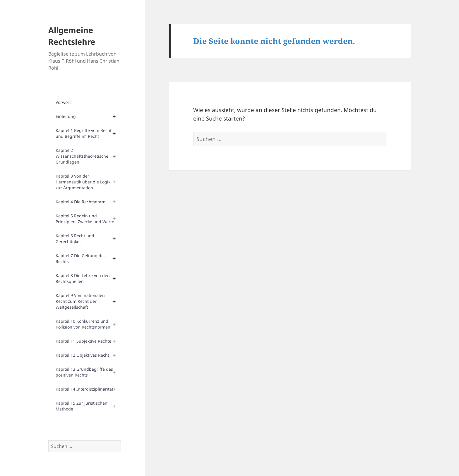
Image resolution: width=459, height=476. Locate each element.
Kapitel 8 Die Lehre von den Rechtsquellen (88, 279)
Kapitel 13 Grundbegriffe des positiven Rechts (88, 372)
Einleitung (88, 116)
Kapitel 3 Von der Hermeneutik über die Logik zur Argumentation (88, 182)
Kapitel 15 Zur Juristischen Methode (88, 406)
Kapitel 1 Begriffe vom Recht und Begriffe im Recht (88, 133)
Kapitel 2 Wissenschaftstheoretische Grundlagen (88, 156)
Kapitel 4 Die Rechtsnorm (88, 202)
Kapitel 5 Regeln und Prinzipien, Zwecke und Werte (88, 219)
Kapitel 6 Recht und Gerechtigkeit (88, 239)
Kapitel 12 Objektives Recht (88, 355)
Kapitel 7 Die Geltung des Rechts (88, 259)
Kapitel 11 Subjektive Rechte (88, 341)
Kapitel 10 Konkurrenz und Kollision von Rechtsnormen (88, 324)
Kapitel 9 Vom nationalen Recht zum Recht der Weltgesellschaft (88, 301)
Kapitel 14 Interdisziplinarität (88, 389)
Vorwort (63, 102)
